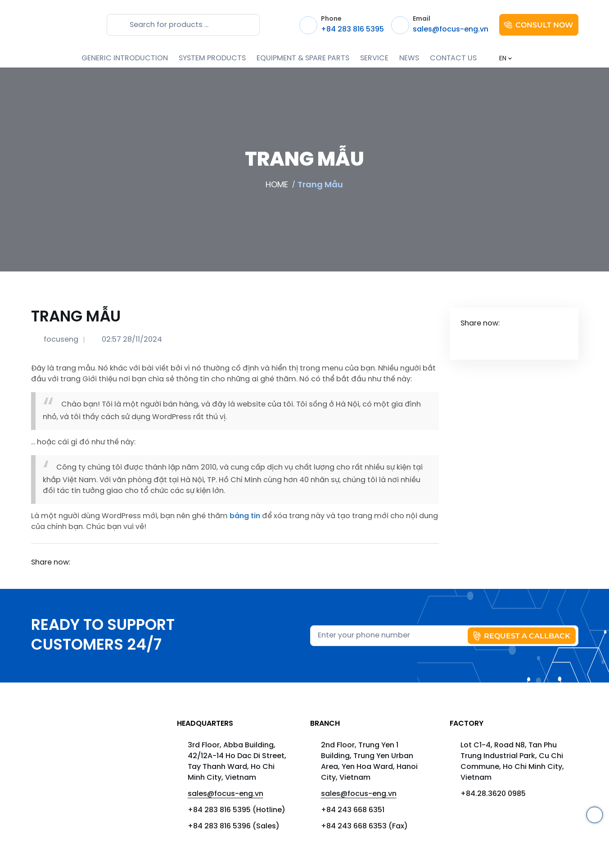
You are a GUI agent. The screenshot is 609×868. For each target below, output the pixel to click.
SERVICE (374, 58)
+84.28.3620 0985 (493, 794)
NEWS (409, 58)
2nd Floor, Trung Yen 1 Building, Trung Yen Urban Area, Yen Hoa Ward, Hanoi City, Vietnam (369, 762)
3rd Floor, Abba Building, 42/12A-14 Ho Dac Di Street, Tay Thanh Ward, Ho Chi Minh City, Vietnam (237, 762)
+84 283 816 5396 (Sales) (234, 826)
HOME (277, 185)
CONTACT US (453, 58)
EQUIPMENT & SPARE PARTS (303, 58)
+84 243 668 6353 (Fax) (364, 826)
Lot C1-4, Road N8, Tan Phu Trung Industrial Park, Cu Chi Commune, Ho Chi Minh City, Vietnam (512, 762)
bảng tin (245, 516)
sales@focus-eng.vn (226, 794)
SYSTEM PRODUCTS (212, 58)
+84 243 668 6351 (353, 810)
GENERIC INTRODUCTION (125, 58)
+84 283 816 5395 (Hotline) (237, 810)
